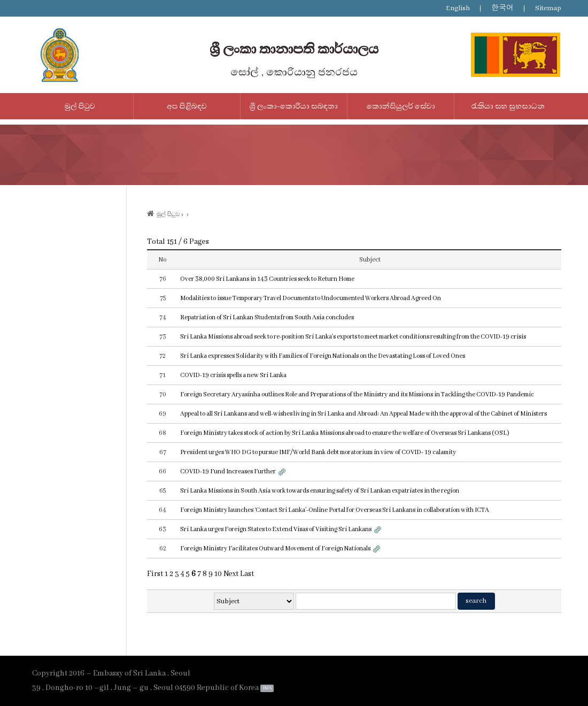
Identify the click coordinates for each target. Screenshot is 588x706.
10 (218, 574)
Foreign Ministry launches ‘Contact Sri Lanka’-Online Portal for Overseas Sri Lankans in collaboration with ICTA (335, 510)
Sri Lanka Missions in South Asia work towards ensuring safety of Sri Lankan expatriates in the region (320, 491)
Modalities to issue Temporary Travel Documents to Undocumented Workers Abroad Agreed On (311, 298)
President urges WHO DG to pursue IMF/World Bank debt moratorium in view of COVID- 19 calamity (318, 452)
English (458, 8)
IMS (267, 688)
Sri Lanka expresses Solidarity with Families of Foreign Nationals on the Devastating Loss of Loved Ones (323, 356)
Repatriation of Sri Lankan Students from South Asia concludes (267, 317)
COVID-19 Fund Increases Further (228, 471)
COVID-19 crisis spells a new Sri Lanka (233, 375)
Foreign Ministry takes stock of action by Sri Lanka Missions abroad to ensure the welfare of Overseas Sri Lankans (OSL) (345, 433)
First (155, 574)
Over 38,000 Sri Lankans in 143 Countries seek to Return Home (267, 279)
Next (231, 574)
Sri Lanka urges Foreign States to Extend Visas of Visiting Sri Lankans (276, 529)
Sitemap (548, 8)
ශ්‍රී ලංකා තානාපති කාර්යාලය (294, 49)
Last (247, 574)
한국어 (502, 8)
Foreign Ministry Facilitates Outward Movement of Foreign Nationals (275, 548)
